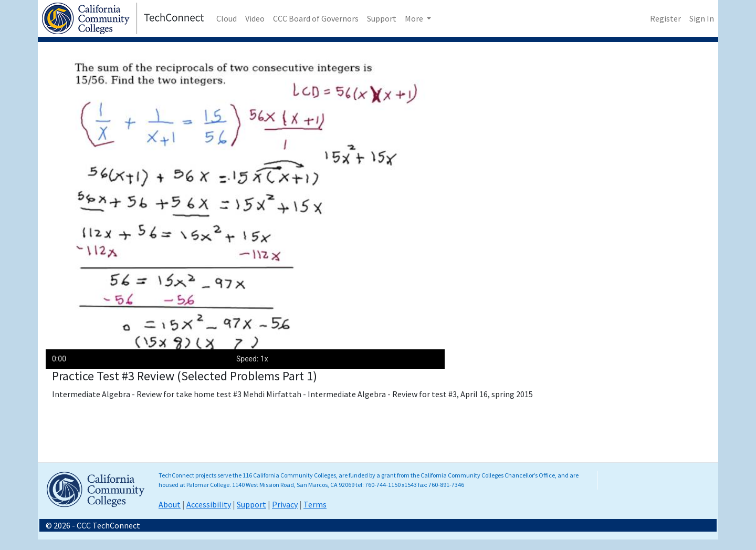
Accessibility (209, 504)
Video (255, 18)
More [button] (415, 18)
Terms (315, 504)
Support (382, 18)
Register (665, 18)
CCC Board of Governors (316, 18)
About (170, 504)
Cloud (227, 18)
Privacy (285, 504)
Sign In (702, 18)
